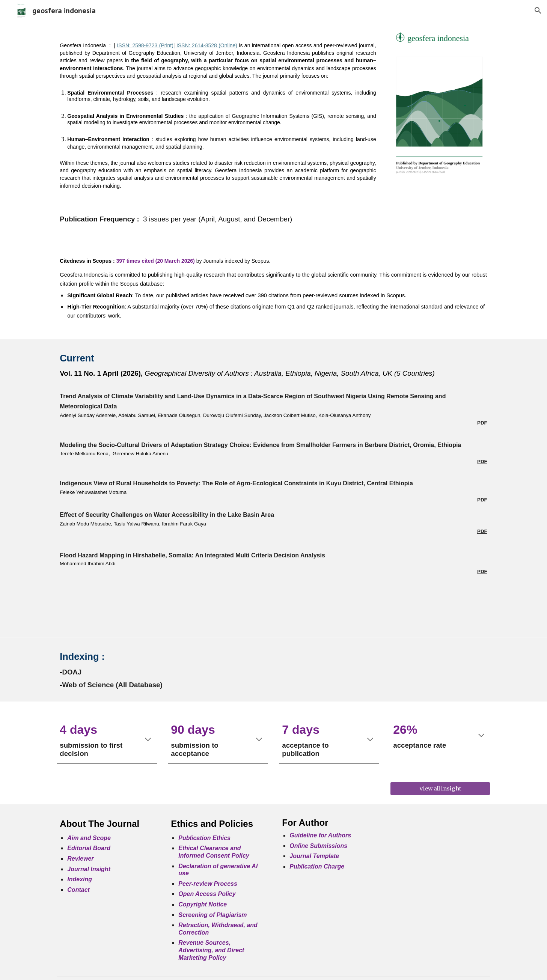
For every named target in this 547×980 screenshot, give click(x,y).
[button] (538, 11)
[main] (218, 133)
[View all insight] (440, 788)
